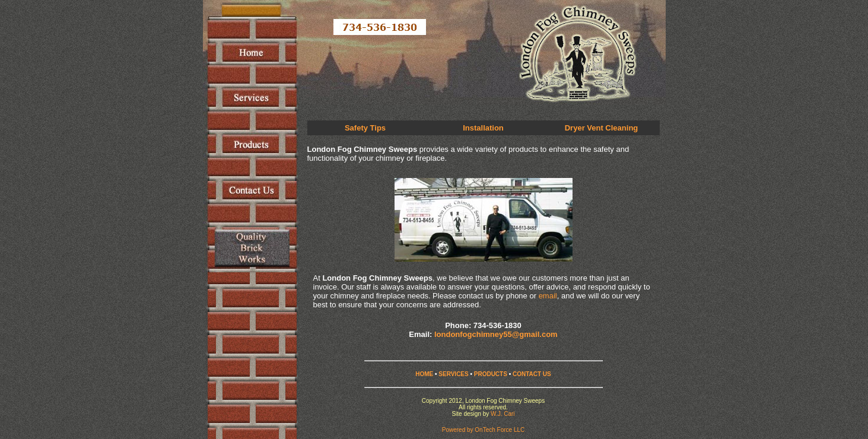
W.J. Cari (503, 414)
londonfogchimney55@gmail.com (496, 334)
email (548, 296)
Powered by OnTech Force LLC (484, 430)
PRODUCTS (491, 374)
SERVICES (453, 374)
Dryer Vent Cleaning (602, 128)
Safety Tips (365, 128)
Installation (483, 128)
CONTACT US (532, 374)
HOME (424, 374)
